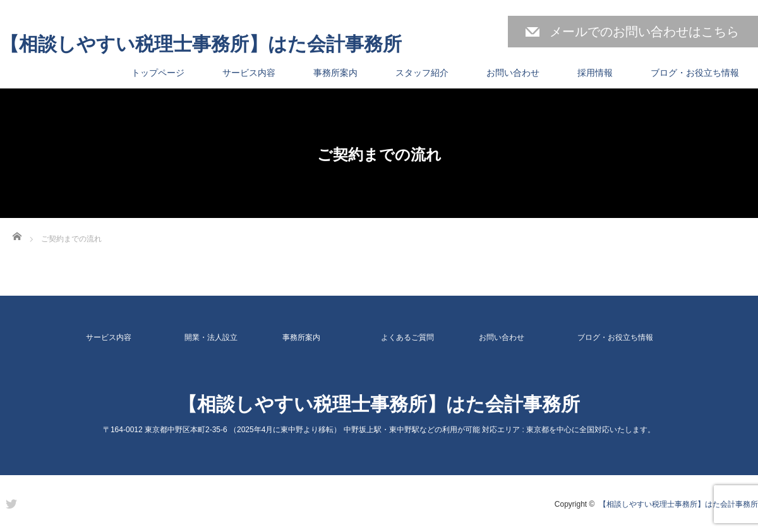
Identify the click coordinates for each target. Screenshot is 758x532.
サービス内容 (249, 73)
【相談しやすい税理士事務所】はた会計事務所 (201, 44)
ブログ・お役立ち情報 (695, 73)
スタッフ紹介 (422, 73)
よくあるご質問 (407, 337)
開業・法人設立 (211, 337)
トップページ (158, 73)
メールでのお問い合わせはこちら (644, 32)
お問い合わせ (513, 73)
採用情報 (595, 73)
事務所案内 (335, 73)
